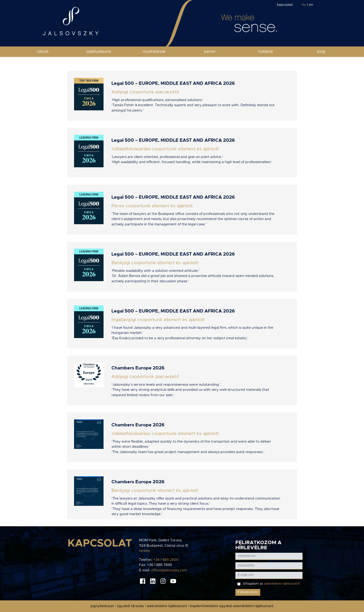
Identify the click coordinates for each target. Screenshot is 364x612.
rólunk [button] (43, 52)
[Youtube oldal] (173, 581)
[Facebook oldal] (143, 581)
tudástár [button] (266, 52)
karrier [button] (210, 52)
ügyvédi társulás (130, 606)
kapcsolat (285, 5)
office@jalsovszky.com (169, 570)
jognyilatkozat (102, 606)
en (311, 5)
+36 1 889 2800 (166, 560)
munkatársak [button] (154, 52)
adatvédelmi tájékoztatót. (282, 584)
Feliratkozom (248, 592)
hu (304, 5)
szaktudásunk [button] (99, 52)
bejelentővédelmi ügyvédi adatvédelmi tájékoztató (232, 606)
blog (321, 52)
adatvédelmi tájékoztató (167, 606)
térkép (145, 551)
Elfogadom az (272, 584)
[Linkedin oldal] (153, 581)
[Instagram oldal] (163, 581)
